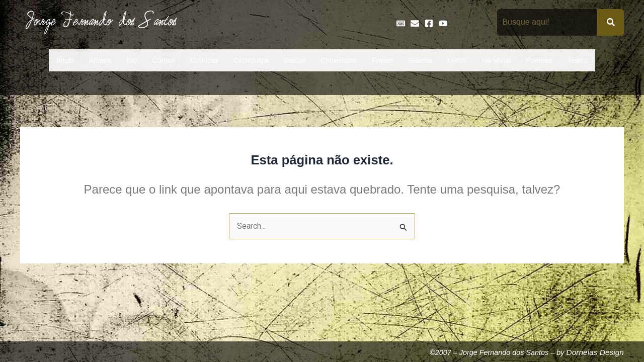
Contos (164, 60)
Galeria (421, 60)
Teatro (578, 60)
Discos (295, 60)
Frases (383, 60)
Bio (132, 60)
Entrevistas (338, 60)
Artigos (100, 60)
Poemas (539, 60)
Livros (457, 60)
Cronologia (252, 60)
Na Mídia (496, 60)
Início (65, 60)
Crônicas (205, 60)
